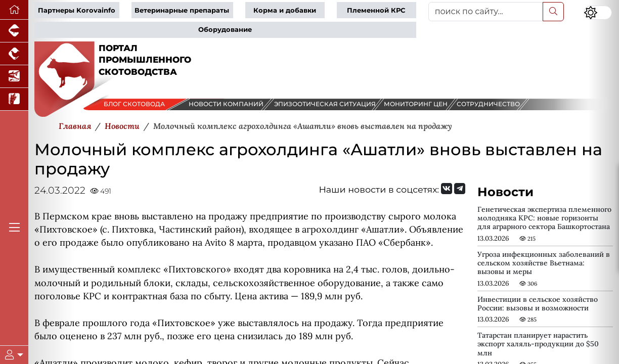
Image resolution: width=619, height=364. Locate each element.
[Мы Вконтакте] (447, 189)
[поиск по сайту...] (486, 12)
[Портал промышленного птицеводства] (14, 54)
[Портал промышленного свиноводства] (14, 31)
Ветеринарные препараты (182, 10)
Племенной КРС (376, 10)
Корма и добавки (285, 10)
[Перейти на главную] (14, 10)
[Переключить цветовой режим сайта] (598, 13)
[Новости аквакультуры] (14, 77)
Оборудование (225, 30)
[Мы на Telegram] (460, 189)
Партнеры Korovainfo (77, 10)
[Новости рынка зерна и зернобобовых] (14, 99)
